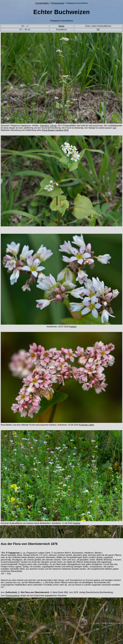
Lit (114, 128)
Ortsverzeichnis (12, 596)
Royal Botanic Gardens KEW (55, 130)
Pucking (73, 327)
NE (98, 30)
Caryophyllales (42, 3)
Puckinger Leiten (86, 425)
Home (61, 26)
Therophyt (44, 126)
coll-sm (53, 126)
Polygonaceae (58, 3)
